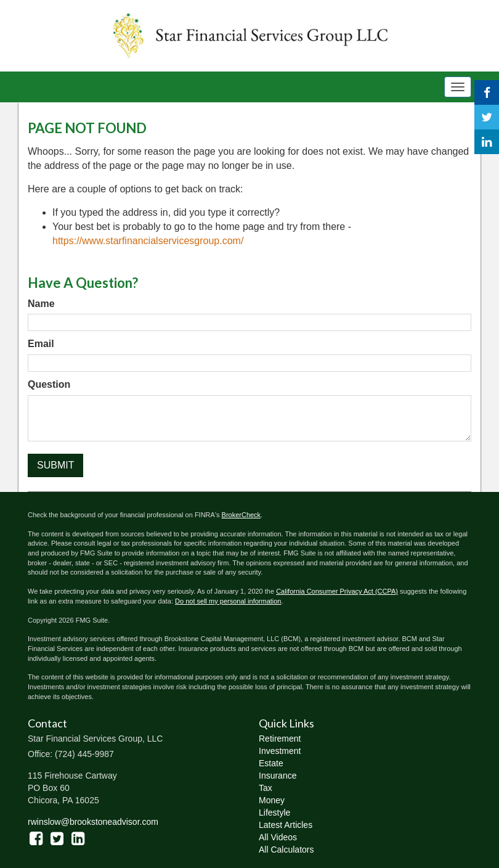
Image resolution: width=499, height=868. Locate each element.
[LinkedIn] (487, 142)
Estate (271, 763)
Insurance (278, 776)
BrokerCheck (241, 515)
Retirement (280, 739)
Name (41, 304)
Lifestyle (274, 813)
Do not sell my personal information (228, 601)
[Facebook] (487, 92)
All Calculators (286, 850)
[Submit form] (55, 465)
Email (41, 344)
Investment (280, 751)
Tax (266, 788)
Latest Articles (286, 825)
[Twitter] (487, 117)
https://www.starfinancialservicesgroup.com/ (148, 241)
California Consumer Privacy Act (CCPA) (337, 591)
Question (49, 384)
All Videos (278, 837)
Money (272, 800)
